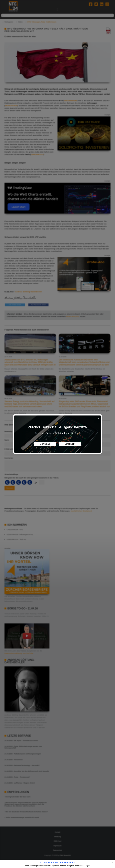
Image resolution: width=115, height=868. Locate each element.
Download (45, 444)
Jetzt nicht (70, 444)
